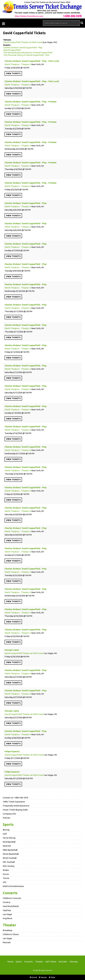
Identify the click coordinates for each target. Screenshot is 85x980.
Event (33, 977)
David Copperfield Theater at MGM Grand (23, 42)
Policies (7, 818)
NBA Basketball (10, 850)
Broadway (7, 930)
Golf (5, 834)
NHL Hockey (9, 866)
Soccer (6, 874)
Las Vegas (7, 914)
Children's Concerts (12, 898)
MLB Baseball (9, 842)
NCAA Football (10, 858)
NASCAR (7, 846)
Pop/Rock (7, 918)
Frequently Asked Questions (16, 806)
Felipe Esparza (12, 751)
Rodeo (6, 870)
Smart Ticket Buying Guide (15, 810)
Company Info (9, 814)
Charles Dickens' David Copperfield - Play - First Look (32, 61)
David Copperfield (12, 50)
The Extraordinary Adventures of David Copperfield (28, 53)
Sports (8, 825)
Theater (9, 925)
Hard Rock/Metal (11, 906)
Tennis (6, 878)
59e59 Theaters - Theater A (18, 64)
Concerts (10, 893)
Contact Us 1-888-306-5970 (15, 798)
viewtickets (13, 73)
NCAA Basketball (11, 854)
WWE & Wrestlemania (13, 886)
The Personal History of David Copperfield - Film (26, 55)
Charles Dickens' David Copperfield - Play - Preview (31, 102)
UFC (5, 882)
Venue (43, 977)
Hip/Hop (7, 910)
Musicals (7, 942)
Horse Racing (9, 838)
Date (52, 977)
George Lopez (12, 650)
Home (10, 962)
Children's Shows (11, 934)
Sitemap (74, 962)
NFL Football (9, 862)
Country (7, 902)
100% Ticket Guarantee (14, 802)
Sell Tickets (51, 962)
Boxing (6, 830)
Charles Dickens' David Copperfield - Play (23, 47)
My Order (63, 962)
